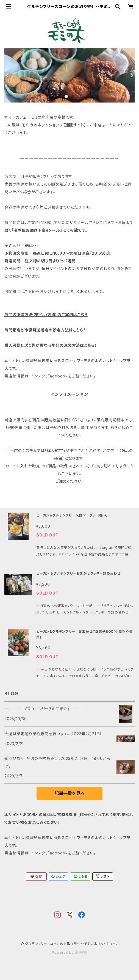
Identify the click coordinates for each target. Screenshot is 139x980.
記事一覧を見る (69, 793)
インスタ (38, 376)
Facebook (58, 376)
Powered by (69, 952)
